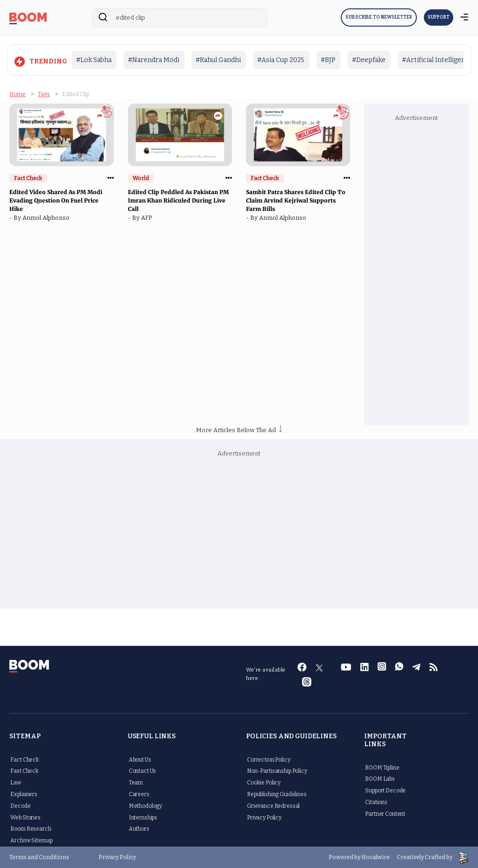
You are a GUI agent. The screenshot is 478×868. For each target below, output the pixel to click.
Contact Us (143, 771)
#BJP (328, 60)
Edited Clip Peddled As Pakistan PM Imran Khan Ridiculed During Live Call (178, 200)
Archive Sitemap (31, 840)
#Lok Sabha (94, 60)
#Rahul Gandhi (218, 60)
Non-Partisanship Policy (277, 771)
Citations (376, 802)
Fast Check (25, 771)
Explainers (24, 794)
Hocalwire (376, 857)
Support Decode (385, 791)
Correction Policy (269, 759)
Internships (143, 817)
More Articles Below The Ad (239, 430)
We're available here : (266, 674)
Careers (139, 794)
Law (16, 783)
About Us (140, 759)
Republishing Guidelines (277, 794)
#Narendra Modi (154, 60)
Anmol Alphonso (47, 218)
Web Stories (25, 817)
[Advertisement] (422, 273)
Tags (44, 94)
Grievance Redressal (273, 805)
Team (136, 783)
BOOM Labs (380, 779)
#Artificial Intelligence (437, 60)
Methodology (145, 805)
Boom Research (31, 829)
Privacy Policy (264, 817)
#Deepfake (369, 60)
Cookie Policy (264, 783)
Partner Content (385, 813)
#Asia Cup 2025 (281, 60)
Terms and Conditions (39, 857)
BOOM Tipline (382, 767)
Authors (139, 829)
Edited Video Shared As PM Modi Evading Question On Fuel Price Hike (56, 200)
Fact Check (25, 759)
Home (18, 94)
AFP (148, 218)
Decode (20, 805)
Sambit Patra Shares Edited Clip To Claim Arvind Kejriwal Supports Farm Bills (296, 200)
